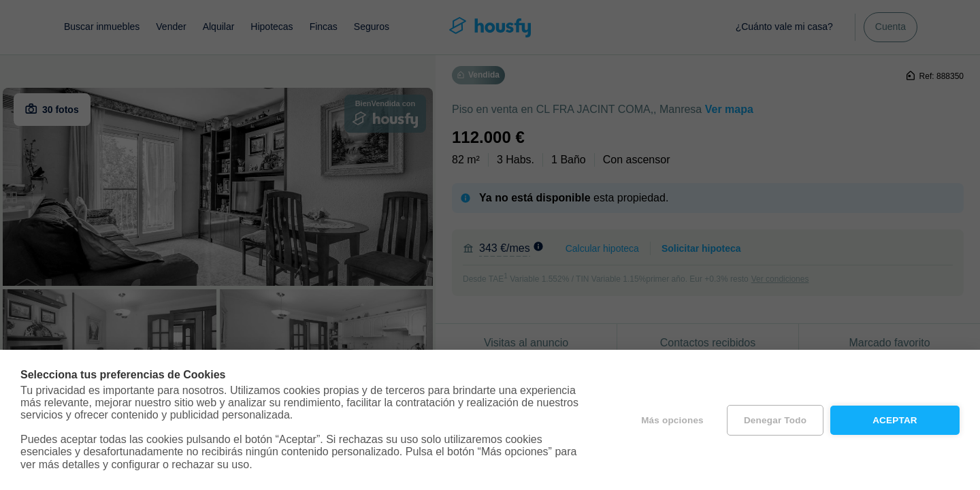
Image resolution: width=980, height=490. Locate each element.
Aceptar (895, 420)
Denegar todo (775, 420)
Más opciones (672, 420)
